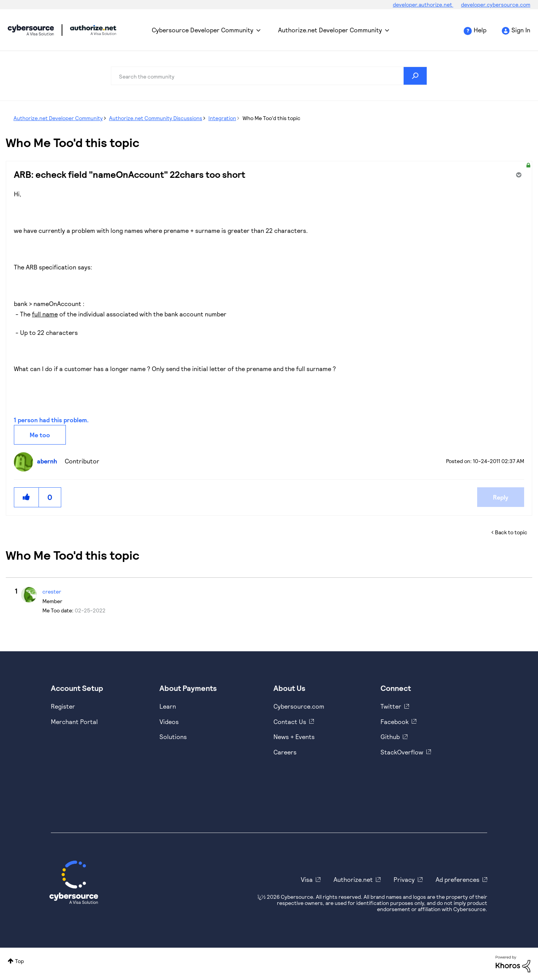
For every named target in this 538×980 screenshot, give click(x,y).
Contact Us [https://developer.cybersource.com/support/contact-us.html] (290, 722)
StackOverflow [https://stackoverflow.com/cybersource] (402, 752)
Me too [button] (40, 435)
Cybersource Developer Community (31, 30)
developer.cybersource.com (496, 4)
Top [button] (19, 961)
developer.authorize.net (423, 4)
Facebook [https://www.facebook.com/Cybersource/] (395, 722)
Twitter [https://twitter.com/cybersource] (391, 706)
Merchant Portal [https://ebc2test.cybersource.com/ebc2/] (74, 722)
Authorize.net (353, 879)
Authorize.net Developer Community (330, 30)
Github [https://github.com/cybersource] (390, 737)
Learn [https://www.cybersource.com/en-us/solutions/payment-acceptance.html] (168, 706)
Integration (222, 118)
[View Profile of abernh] (49, 461)
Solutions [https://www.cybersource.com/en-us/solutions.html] (173, 737)
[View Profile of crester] (52, 591)
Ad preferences (458, 879)
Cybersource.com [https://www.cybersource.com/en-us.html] (299, 706)
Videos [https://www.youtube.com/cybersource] (169, 722)
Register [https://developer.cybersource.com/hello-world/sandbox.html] (63, 706)
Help (480, 30)
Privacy (404, 879)
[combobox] (269, 76)
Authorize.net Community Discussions (156, 118)
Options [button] (518, 175)
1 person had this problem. (51, 420)
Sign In (521, 30)
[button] (27, 497)
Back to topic (511, 532)
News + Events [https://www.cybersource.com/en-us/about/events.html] (294, 737)
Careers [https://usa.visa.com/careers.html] (285, 752)
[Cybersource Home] (74, 882)
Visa (307, 879)
